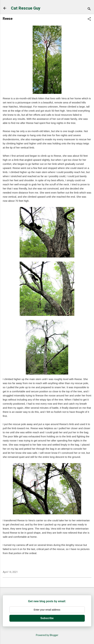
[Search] (89, 9)
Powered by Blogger (47, 635)
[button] (89, 19)
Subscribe (47, 618)
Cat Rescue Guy (26, 8)
